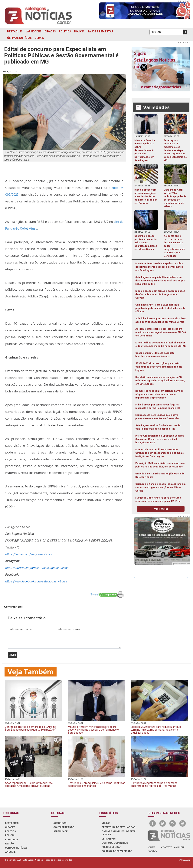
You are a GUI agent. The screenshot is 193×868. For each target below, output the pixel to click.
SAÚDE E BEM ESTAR (100, 31)
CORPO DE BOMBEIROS (115, 843)
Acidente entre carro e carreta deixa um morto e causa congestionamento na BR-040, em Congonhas (161, 332)
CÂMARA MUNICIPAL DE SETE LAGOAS (118, 833)
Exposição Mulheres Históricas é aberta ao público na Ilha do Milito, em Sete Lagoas (160, 465)
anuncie (179, 847)
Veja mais (161, 509)
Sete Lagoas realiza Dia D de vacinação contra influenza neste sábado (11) (158, 427)
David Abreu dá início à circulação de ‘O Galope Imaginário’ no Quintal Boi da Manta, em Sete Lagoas (160, 380)
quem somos (153, 849)
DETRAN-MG (109, 839)
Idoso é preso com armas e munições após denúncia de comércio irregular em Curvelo (160, 294)
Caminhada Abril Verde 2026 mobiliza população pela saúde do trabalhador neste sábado (160, 308)
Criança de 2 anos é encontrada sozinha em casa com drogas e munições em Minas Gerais (160, 487)
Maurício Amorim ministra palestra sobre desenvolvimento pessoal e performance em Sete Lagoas (159, 267)
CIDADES (50, 31)
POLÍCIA (79, 31)
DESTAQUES (15, 31)
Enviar (13, 655)
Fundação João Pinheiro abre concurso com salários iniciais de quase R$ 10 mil (158, 499)
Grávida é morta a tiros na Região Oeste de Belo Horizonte (160, 475)
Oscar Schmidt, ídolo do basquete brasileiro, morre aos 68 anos (155, 355)
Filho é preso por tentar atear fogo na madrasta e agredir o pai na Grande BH (158, 406)
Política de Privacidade (117, 851)
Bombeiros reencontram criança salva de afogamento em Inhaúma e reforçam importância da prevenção (159, 394)
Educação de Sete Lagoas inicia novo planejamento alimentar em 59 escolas (157, 417)
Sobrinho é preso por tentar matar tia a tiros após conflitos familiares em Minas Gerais (161, 320)
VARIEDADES (34, 31)
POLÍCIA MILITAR (111, 847)
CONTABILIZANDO (64, 827)
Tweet (95, 594)
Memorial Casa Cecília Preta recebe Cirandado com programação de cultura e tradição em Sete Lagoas (160, 453)
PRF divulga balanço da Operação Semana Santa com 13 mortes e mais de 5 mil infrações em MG (159, 439)
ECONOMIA (11, 839)
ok (185, 32)
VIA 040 (106, 823)
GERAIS (39, 38)
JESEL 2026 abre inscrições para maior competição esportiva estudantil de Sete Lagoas (159, 367)
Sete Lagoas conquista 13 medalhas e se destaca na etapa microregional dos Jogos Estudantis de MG (160, 281)
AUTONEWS (60, 823)
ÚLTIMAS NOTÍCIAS (19, 38)
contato (167, 847)
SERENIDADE (60, 831)
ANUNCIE (10, 852)
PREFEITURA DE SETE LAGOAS (118, 827)
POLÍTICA (65, 31)
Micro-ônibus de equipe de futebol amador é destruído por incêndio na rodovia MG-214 (161, 344)
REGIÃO (9, 844)
